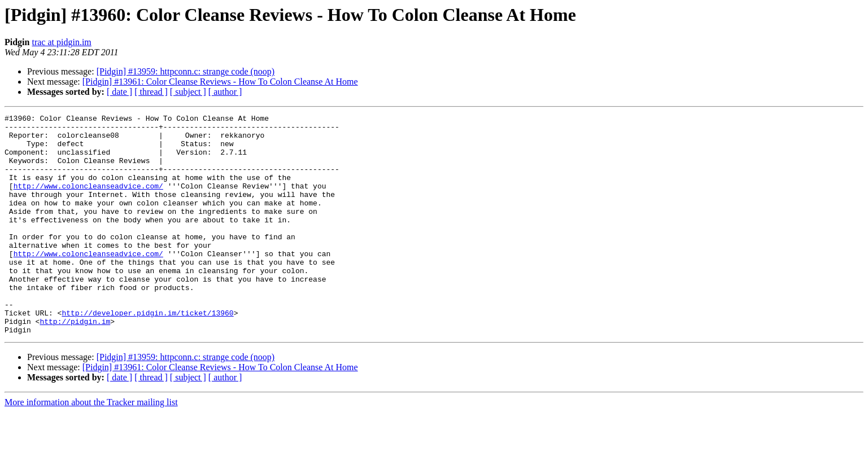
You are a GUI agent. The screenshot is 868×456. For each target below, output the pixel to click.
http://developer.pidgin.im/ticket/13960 (147, 353)
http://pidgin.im (75, 363)
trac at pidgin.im (61, 42)
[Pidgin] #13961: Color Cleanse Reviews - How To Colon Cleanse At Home (220, 82)
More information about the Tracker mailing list (91, 446)
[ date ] (119, 92)
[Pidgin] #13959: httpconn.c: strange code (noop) (186, 71)
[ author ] (225, 92)
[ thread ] (151, 92)
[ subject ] (188, 92)
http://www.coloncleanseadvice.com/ (88, 201)
